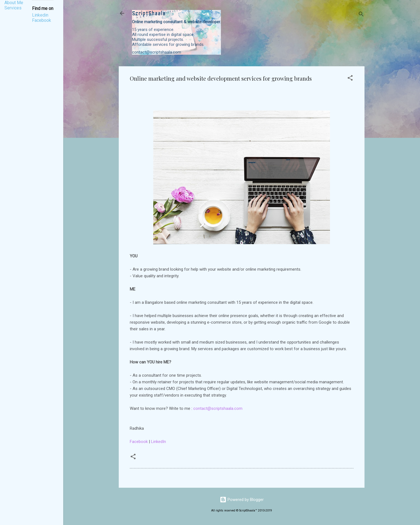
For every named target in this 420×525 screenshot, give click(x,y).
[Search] (361, 15)
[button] (350, 79)
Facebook (139, 442)
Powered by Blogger (242, 500)
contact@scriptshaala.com (218, 408)
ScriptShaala (149, 13)
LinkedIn (159, 442)
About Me (14, 3)
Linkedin (40, 15)
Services (13, 8)
